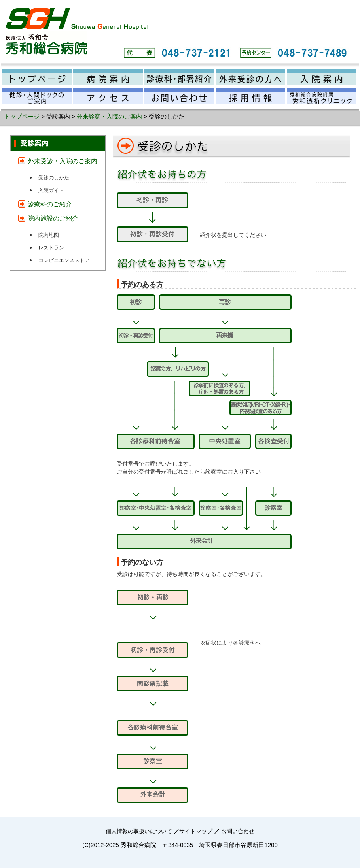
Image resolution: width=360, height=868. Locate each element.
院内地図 (49, 235)
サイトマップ (196, 831)
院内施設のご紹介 (53, 218)
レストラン (51, 248)
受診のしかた (54, 178)
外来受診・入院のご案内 (63, 161)
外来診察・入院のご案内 (109, 116)
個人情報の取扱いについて (139, 831)
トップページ (22, 116)
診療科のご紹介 (50, 204)
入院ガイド (51, 190)
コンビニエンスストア (64, 260)
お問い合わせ (238, 831)
